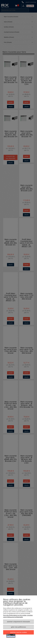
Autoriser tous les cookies (18, 632)
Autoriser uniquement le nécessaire (18, 622)
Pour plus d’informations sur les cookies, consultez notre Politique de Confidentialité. (18, 616)
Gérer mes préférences (18, 627)
